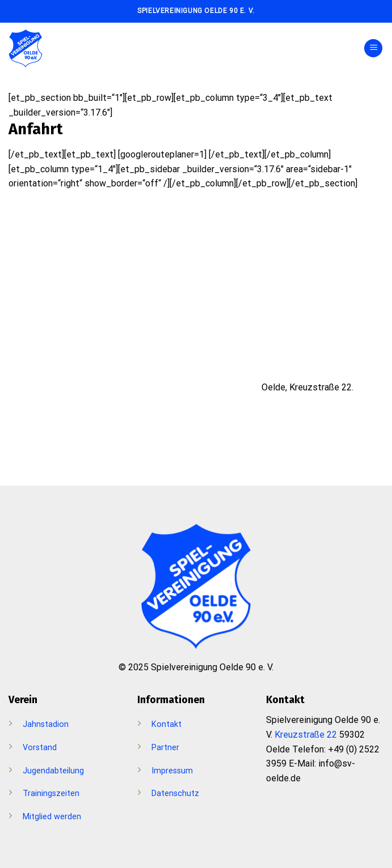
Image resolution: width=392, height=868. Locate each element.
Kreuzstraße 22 (306, 735)
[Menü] (373, 48)
